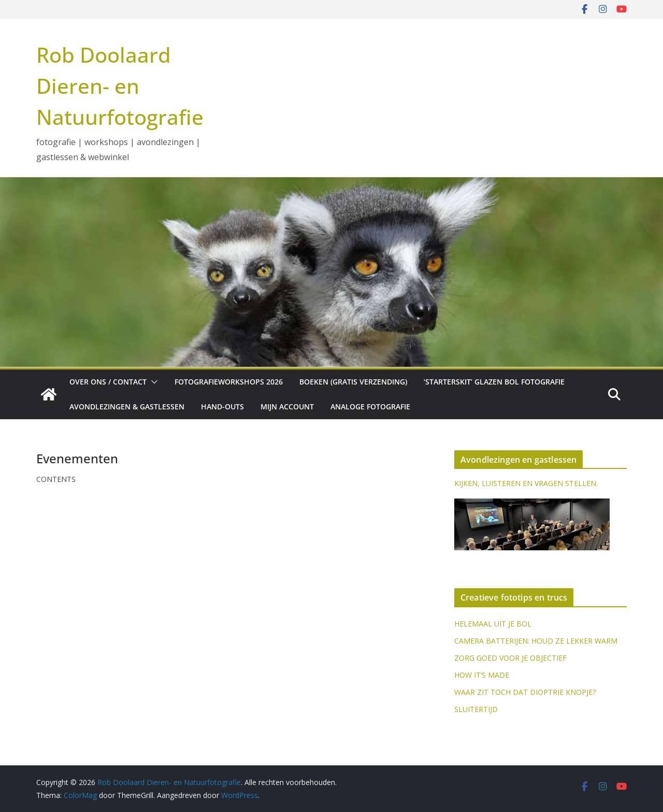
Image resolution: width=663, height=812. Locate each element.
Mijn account (287, 407)
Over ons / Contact (108, 382)
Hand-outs (222, 407)
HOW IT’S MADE (482, 675)
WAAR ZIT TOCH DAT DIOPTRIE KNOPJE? (525, 692)
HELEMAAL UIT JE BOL (493, 624)
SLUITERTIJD (476, 709)
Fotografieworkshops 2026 (229, 382)
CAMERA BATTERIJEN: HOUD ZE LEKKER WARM (536, 641)
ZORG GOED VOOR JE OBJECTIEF (510, 658)
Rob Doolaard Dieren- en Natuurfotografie (120, 86)
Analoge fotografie (370, 407)
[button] (152, 382)
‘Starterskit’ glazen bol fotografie (494, 382)
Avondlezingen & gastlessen (127, 407)
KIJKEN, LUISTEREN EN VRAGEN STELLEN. (526, 483)
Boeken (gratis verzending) (353, 382)
